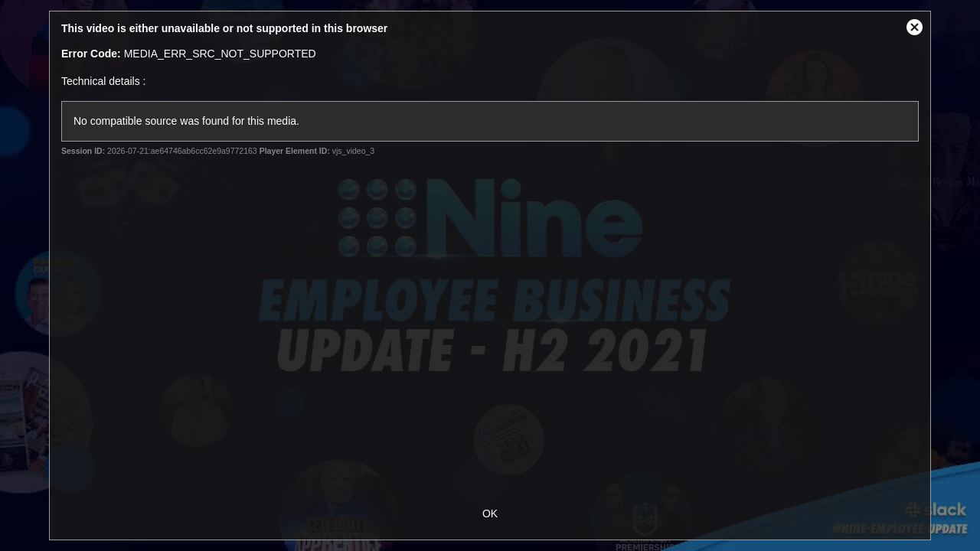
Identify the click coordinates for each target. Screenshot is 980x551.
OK (490, 514)
